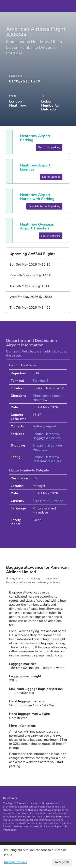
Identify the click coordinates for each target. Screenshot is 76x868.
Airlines (38, 426)
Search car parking (49, 147)
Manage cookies (16, 862)
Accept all (62, 862)
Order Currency (51, 501)
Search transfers (51, 236)
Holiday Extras (38, 6)
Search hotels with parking (44, 206)
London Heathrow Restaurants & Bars (47, 459)
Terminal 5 (41, 381)
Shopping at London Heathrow (47, 448)
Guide (37, 520)
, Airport (50, 426)
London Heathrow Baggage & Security (47, 436)
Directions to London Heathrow (48, 398)
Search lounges (51, 177)
